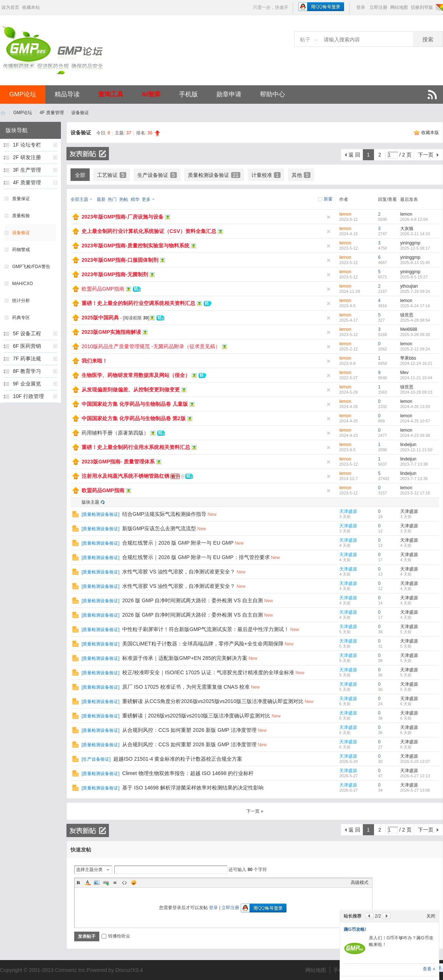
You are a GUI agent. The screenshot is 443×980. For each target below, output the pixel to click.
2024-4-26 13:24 (415, 407)
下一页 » (255, 811)
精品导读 (67, 94)
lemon (345, 214)
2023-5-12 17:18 (415, 493)
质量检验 (21, 216)
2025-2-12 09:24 (415, 349)
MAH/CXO (23, 284)
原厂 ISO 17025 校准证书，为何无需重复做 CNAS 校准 (186, 687)
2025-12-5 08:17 (415, 248)
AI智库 (151, 94)
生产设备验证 (157, 175)
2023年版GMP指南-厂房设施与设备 (123, 217)
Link (106, 883)
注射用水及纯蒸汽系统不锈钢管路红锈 (126, 476)
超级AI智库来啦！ (361, 889)
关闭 (431, 876)
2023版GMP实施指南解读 (111, 332)
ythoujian (409, 286)
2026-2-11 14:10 (415, 234)
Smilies (134, 883)
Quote (115, 883)
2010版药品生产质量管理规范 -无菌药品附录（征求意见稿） (151, 346)
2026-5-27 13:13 (415, 776)
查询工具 (111, 94)
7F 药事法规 (27, 359)
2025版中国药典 (100, 318)
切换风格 (439, 7)
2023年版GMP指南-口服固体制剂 (120, 260)
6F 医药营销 (27, 346)
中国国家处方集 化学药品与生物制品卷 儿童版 (135, 404)
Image (97, 883)
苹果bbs (408, 358)
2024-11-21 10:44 (416, 378)
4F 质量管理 (51, 113)
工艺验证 (112, 175)
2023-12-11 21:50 (416, 450)
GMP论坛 (23, 94)
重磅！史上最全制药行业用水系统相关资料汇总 (136, 447)
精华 (135, 199)
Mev (404, 373)
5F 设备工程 (27, 333)
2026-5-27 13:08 (415, 790)
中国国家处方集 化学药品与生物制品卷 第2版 (134, 418)
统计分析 (21, 301)
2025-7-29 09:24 (415, 291)
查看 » (429, 969)
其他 (301, 175)
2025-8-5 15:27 (414, 277)
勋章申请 (229, 94)
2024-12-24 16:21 (416, 363)
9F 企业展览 (27, 384)
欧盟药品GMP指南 (103, 289)
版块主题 (90, 502)
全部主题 (79, 199)
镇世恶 (407, 315)
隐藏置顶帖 (329, 217)
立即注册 (378, 7)
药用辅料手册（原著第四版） (115, 433)
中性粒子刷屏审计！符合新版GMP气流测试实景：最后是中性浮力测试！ (206, 629)
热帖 (124, 199)
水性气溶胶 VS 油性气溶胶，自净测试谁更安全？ (179, 572)
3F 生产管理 (27, 170)
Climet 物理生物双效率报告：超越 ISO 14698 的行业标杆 (188, 773)
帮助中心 (272, 94)
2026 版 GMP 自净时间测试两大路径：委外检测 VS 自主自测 (193, 600)
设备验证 (80, 113)
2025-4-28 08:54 (415, 320)
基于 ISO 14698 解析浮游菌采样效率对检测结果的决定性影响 (193, 788)
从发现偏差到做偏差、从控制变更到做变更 (131, 390)
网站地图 (399, 7)
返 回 (354, 155)
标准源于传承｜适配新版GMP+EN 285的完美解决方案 (185, 658)
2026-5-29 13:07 (415, 761)
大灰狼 (407, 229)
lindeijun (408, 445)
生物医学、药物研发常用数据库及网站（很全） (136, 375)
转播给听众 (116, 936)
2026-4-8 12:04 (414, 219)
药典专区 (21, 318)
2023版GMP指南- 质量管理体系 (118, 462)
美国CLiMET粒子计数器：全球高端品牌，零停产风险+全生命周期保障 (203, 644)
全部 (80, 175)
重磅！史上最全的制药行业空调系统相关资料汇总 (138, 303)
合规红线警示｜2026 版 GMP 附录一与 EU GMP (178, 543)
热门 (112, 199)
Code (124, 883)
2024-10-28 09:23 (416, 392)
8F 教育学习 (27, 371)
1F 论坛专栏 (27, 145)
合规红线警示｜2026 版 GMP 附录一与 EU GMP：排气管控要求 (196, 557)
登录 (361, 7)
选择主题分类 (89, 870)
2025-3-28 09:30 (415, 335)
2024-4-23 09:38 (415, 435)
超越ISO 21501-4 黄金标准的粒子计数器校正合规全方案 (178, 759)
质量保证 (21, 199)
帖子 (305, 40)
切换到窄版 (422, 7)
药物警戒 (21, 250)
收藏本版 (430, 133)
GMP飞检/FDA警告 (31, 267)
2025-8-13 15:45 (415, 263)
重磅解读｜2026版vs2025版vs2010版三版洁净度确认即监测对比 (196, 716)
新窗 (328, 199)
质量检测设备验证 (214, 175)
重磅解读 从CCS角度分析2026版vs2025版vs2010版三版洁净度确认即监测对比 (213, 701)
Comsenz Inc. (71, 970)
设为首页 (10, 7)
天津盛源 (348, 511)
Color (87, 883)
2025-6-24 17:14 (415, 306)
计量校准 (266, 175)
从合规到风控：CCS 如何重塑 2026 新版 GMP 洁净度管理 (189, 730)
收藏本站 (31, 7)
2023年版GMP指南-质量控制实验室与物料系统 (135, 246)
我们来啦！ (95, 361)
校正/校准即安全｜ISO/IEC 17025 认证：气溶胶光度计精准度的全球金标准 (208, 672)
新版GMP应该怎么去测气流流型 (159, 528)
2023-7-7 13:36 (414, 479)
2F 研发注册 (27, 157)
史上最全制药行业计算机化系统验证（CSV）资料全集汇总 (149, 231)
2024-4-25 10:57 (415, 421)
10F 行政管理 (28, 396)
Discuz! (124, 970)
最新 (101, 199)
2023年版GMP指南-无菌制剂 (115, 274)
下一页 (426, 155)
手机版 (188, 94)
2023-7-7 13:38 (414, 464)
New (212, 514)
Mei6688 (409, 329)
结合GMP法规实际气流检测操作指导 (164, 514)
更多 (146, 199)
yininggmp (410, 243)
